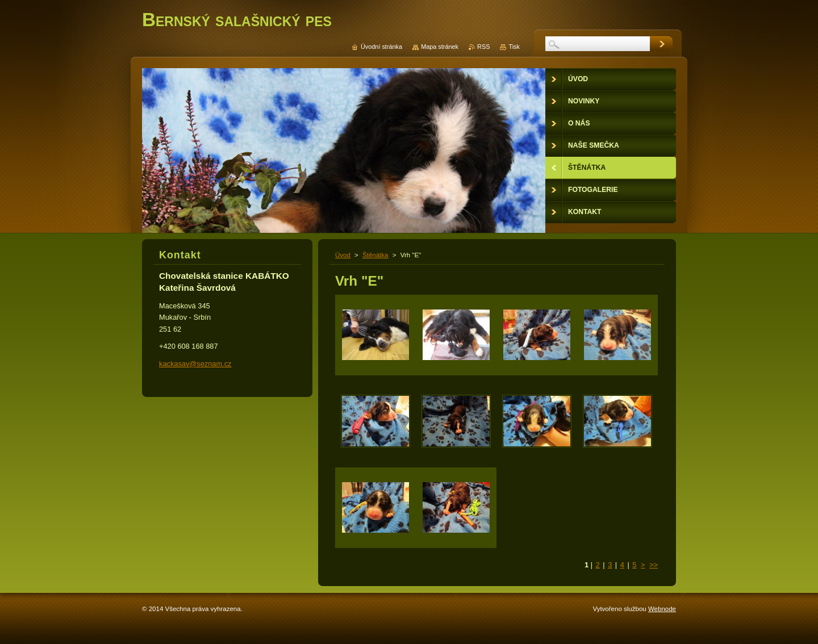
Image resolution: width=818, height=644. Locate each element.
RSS (483, 47)
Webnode (662, 609)
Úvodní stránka (381, 47)
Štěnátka (375, 255)
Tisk (514, 47)
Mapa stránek (440, 47)
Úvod (343, 255)
